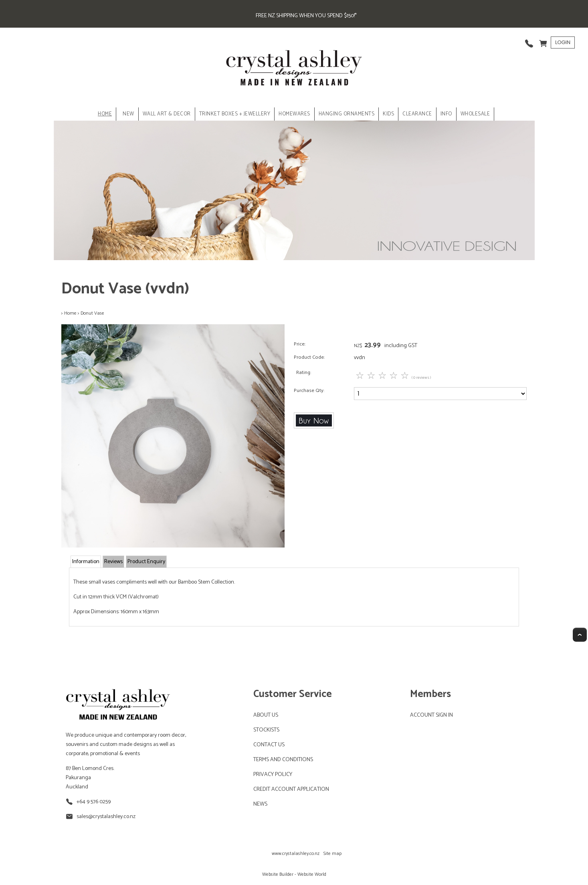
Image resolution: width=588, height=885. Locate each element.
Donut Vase (92, 313)
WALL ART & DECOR (167, 114)
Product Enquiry (146, 562)
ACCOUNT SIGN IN (431, 715)
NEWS (260, 804)
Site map (332, 854)
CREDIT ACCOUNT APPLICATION (291, 789)
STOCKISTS (266, 730)
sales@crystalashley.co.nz (106, 817)
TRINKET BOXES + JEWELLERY (235, 114)
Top (580, 635)
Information (86, 562)
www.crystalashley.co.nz (296, 854)
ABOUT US (266, 715)
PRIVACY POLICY (273, 775)
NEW (128, 114)
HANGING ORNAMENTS (347, 114)
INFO (446, 114)
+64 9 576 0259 (94, 802)
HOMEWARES (294, 114)
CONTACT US (269, 745)
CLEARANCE (417, 114)
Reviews (113, 562)
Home (105, 114)
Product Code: (309, 357)
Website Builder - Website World (294, 874)
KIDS (388, 114)
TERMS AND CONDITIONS (283, 760)
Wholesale (475, 114)
